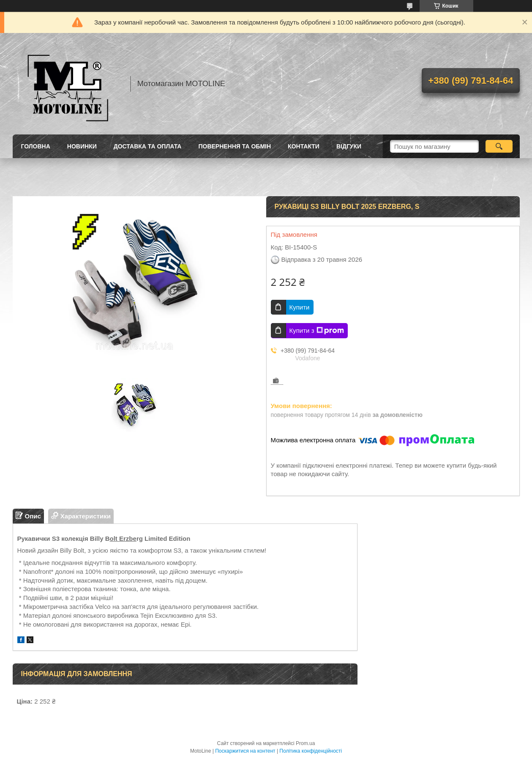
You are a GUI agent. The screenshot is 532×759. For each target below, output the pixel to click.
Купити (300, 307)
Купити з (317, 331)
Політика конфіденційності (311, 751)
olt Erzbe (123, 538)
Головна (36, 146)
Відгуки (349, 146)
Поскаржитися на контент (245, 751)
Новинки (82, 146)
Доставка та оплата (148, 146)
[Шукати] (499, 146)
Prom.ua (305, 743)
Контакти (304, 146)
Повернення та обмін (235, 146)
